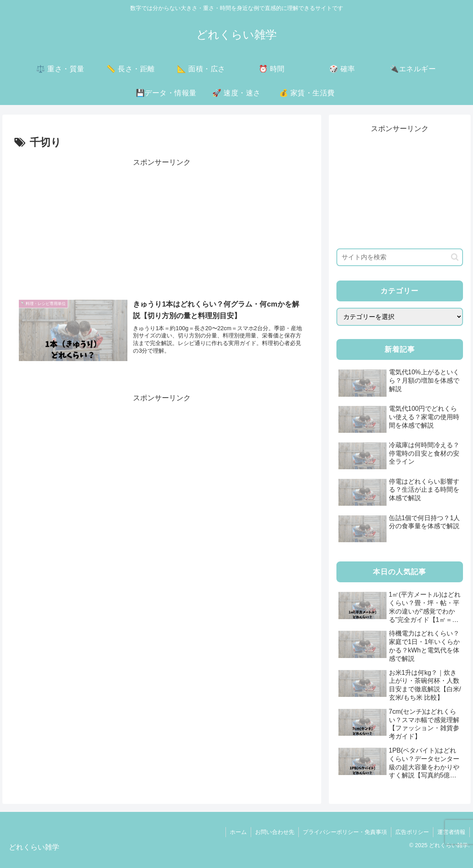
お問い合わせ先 (275, 832)
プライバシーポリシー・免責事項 (345, 832)
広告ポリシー (412, 832)
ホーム (238, 832)
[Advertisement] (162, 225)
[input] (400, 257)
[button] (455, 257)
